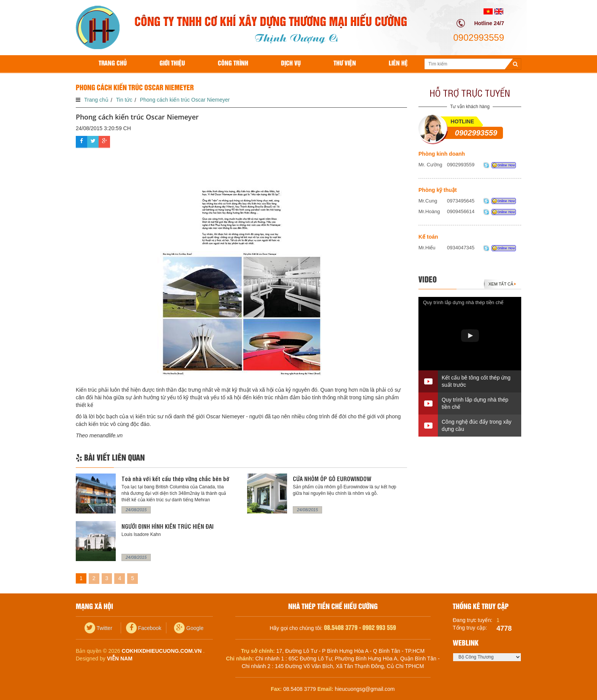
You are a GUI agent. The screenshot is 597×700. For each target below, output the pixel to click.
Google (189, 628)
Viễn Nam (120, 659)
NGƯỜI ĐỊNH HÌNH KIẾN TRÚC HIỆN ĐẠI (168, 526)
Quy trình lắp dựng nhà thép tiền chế (463, 302)
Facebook (144, 628)
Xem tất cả (502, 284)
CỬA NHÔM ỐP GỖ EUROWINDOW (332, 479)
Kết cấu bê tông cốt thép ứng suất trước (476, 381)
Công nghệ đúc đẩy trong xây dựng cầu (476, 425)
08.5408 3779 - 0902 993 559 (360, 628)
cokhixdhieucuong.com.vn (162, 651)
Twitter (98, 628)
